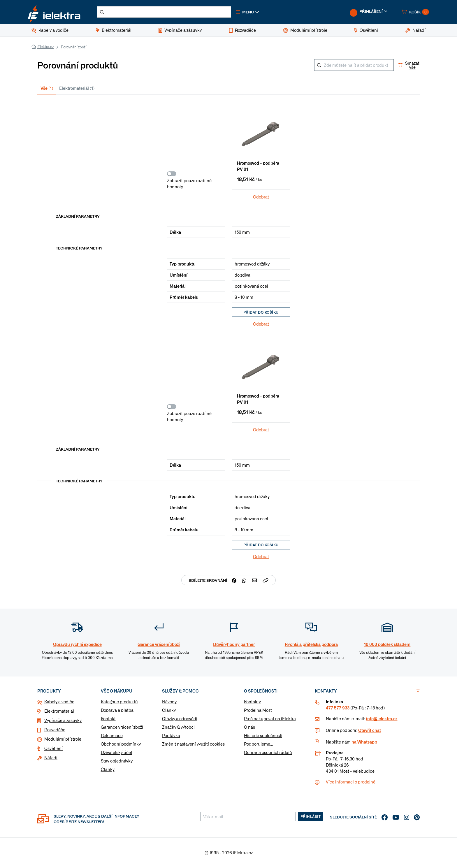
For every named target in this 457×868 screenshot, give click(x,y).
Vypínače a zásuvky (63, 721)
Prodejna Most (258, 711)
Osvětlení (53, 749)
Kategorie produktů (119, 702)
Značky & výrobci (178, 728)
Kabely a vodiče (59, 702)
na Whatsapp (364, 743)
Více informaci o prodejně (351, 783)
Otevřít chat (370, 731)
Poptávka (171, 736)
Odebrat (261, 198)
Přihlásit (311, 817)
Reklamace (112, 736)
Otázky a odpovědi (180, 719)
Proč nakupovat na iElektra (270, 719)
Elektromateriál (59, 712)
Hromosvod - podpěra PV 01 (258, 168)
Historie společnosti (263, 736)
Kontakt (108, 719)
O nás (249, 728)
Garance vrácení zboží (122, 728)
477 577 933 (338, 709)
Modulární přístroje (63, 740)
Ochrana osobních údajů (268, 753)
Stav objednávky (117, 762)
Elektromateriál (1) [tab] (77, 90)
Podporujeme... (258, 745)
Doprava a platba (117, 711)
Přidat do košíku (261, 313)
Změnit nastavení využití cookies (193, 745)
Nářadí (51, 758)
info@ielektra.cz (382, 719)
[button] (254, 13)
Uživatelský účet (117, 753)
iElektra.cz (45, 48)
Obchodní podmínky (121, 745)
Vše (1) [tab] (47, 90)
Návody (169, 702)
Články (108, 770)
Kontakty (252, 702)
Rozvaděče (55, 730)
